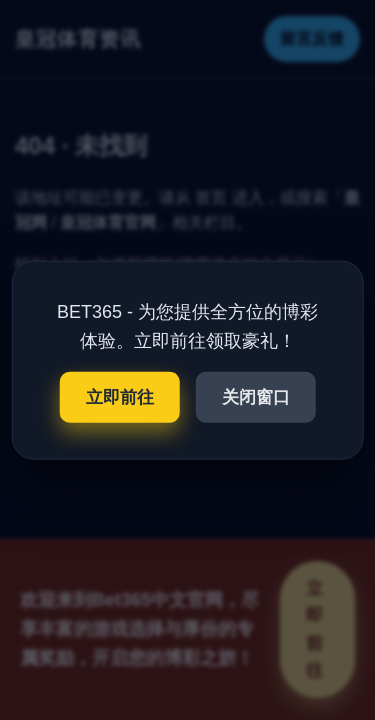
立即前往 (120, 396)
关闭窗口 (256, 396)
